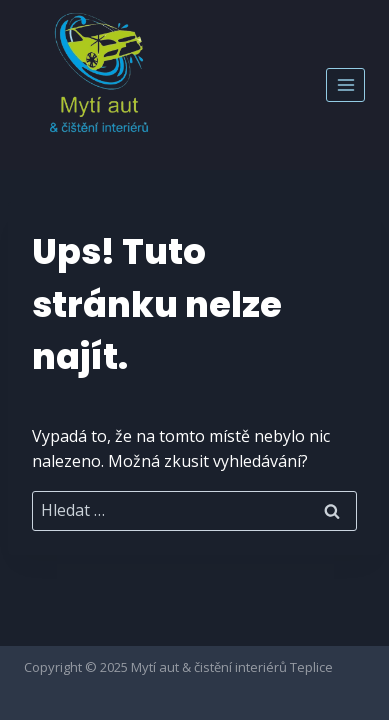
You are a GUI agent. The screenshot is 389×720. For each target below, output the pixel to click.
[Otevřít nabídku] (345, 84)
